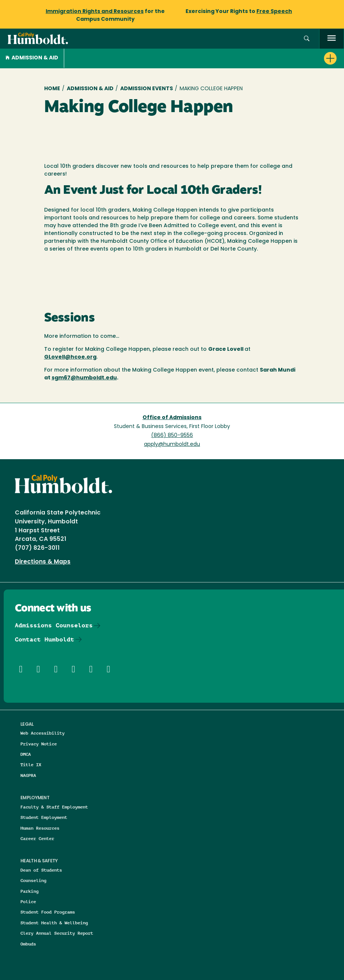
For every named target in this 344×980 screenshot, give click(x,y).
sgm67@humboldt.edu (84, 378)
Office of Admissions (172, 418)
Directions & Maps (43, 562)
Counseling (33, 880)
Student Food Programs (48, 912)
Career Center (37, 838)
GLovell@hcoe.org (70, 357)
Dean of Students (41, 870)
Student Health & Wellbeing (54, 923)
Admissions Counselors (54, 625)
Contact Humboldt (45, 639)
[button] (307, 39)
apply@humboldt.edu (172, 445)
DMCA (26, 754)
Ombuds (28, 944)
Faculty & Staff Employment (54, 807)
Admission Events (147, 89)
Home (52, 89)
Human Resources (40, 828)
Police (28, 901)
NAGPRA (28, 775)
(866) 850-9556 (172, 436)
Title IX (31, 765)
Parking (30, 891)
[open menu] (332, 39)
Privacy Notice (39, 744)
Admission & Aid (32, 58)
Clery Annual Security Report (57, 933)
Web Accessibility (42, 733)
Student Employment (44, 817)
